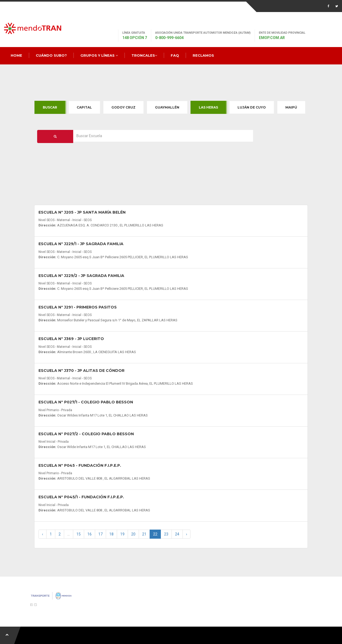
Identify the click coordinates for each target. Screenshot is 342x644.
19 (122, 534)
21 (144, 534)
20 (133, 534)
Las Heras (208, 107)
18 (111, 534)
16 (90, 534)
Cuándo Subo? (51, 55)
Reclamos (203, 55)
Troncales (144, 55)
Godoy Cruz (123, 107)
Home (16, 55)
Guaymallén (167, 107)
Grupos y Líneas (99, 55)
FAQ (175, 55)
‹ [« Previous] (42, 534)
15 (79, 534)
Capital (84, 107)
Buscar (50, 107)
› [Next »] (186, 534)
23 (166, 534)
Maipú (291, 107)
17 (100, 534)
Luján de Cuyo (252, 107)
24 (177, 534)
